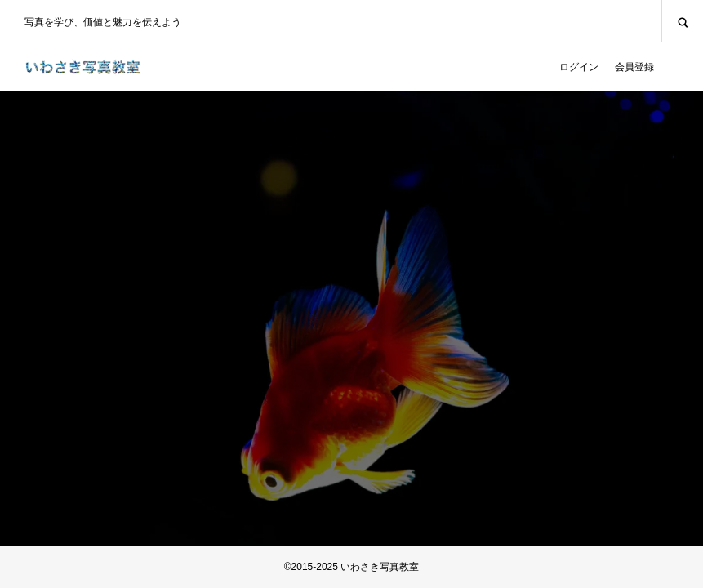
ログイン (579, 67)
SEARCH (682, 21)
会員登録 (634, 67)
